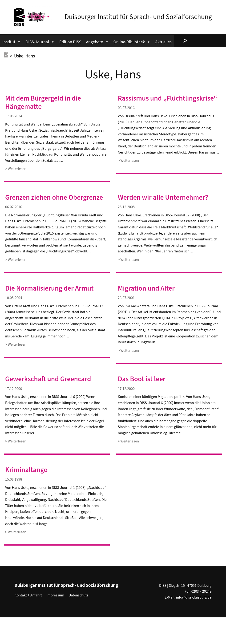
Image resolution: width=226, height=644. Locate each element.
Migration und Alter (146, 289)
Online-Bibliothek (132, 41)
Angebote (97, 41)
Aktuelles (163, 42)
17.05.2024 (14, 116)
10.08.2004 (14, 298)
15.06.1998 (14, 479)
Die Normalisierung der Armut (49, 289)
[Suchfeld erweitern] (185, 41)
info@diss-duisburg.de (194, 597)
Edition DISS (70, 42)
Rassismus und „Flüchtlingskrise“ (167, 99)
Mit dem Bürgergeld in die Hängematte (43, 103)
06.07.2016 (126, 108)
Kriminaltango (26, 470)
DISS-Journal (40, 41)
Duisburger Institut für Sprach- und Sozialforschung (138, 17)
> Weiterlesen (16, 169)
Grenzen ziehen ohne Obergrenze (54, 198)
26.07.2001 (126, 298)
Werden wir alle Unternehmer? (163, 198)
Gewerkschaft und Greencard (48, 379)
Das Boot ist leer (141, 379)
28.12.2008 (126, 207)
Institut (12, 41)
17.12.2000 (14, 389)
